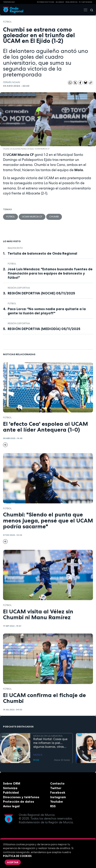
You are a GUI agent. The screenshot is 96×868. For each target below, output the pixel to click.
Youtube (57, 802)
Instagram (58, 797)
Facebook (58, 792)
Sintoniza (10, 788)
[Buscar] (90, 10)
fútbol (7, 22)
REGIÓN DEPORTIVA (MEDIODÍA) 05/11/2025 (44, 329)
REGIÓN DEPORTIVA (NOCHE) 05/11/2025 (41, 293)
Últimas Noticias (46, 2)
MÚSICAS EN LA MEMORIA (48, 736)
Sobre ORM (12, 783)
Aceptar (13, 862)
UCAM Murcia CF (32, 217)
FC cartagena (86, 2)
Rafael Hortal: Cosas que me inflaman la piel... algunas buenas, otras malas (50, 743)
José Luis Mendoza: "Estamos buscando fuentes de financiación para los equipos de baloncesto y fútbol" (50, 273)
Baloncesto (15, 248)
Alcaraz (60, 2)
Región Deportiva (19, 288)
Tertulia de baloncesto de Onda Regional (42, 253)
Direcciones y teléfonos (21, 797)
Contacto (57, 783)
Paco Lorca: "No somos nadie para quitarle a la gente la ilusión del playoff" (47, 311)
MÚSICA (38, 755)
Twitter (56, 788)
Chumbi (54, 217)
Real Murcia (71, 2)
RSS (53, 806)
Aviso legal (11, 806)
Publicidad (11, 792)
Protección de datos (19, 802)
